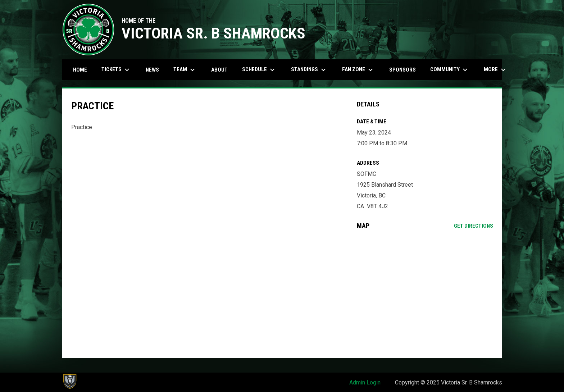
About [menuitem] (219, 70)
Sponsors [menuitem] (402, 70)
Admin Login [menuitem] (365, 382)
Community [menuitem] (450, 70)
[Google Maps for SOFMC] (425, 294)
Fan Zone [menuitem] (358, 70)
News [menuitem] (152, 70)
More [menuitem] (496, 70)
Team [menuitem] (185, 70)
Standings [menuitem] (309, 70)
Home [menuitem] (80, 70)
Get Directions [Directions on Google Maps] (474, 226)
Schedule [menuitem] (259, 70)
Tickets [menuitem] (116, 70)
